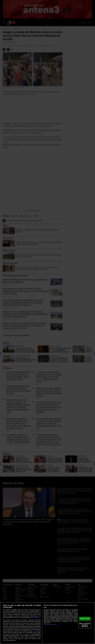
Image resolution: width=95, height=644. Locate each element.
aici (33, 631)
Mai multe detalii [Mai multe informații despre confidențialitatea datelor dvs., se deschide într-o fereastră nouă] (36, 617)
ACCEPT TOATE (85, 619)
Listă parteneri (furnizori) (50, 624)
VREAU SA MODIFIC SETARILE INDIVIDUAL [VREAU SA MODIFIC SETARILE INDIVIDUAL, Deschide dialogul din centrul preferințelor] (85, 625)
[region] (47, 623)
